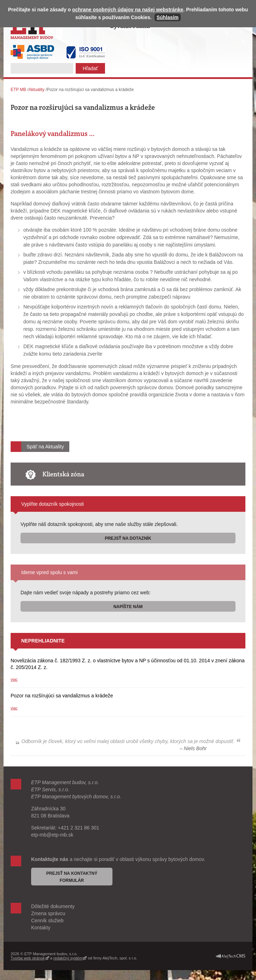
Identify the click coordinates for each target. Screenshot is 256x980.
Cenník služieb (47, 920)
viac (14, 679)
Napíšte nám (128, 607)
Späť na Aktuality (45, 447)
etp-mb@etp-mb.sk (52, 835)
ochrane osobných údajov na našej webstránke (128, 10)
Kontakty (41, 928)
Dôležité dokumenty (53, 906)
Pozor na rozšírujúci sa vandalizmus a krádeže (62, 696)
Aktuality (37, 90)
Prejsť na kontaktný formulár (72, 877)
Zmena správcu (48, 913)
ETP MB (18, 90)
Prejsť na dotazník (128, 538)
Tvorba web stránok (28, 958)
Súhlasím (168, 17)
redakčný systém (68, 958)
